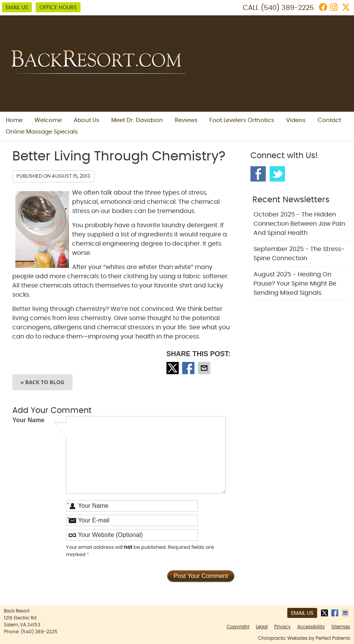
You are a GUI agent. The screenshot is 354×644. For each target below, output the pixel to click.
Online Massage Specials (42, 132)
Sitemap (341, 627)
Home (14, 120)
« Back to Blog (42, 382)
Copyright (238, 627)
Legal (262, 627)
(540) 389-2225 (287, 8)
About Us (86, 120)
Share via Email (205, 368)
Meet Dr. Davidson (137, 120)
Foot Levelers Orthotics (242, 120)
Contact (329, 120)
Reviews (186, 120)
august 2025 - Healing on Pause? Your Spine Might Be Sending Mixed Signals (295, 284)
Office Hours (58, 8)
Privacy (282, 627)
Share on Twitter (173, 368)
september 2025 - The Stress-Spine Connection (299, 254)
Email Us (17, 8)
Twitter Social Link (277, 174)
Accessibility (311, 627)
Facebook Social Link (258, 174)
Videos (296, 120)
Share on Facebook (189, 368)
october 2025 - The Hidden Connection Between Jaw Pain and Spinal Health (299, 224)
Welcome (48, 120)
